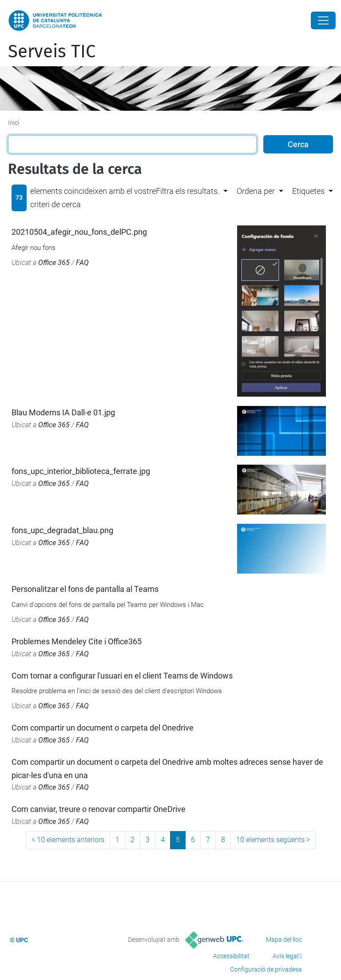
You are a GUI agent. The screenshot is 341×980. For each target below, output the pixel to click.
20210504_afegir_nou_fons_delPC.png (79, 232)
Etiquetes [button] (308, 191)
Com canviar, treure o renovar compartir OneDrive (99, 809)
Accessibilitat (231, 956)
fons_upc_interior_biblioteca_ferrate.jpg (81, 471)
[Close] (323, 20)
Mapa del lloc (284, 940)
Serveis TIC (52, 52)
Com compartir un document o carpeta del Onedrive (103, 728)
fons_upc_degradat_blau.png (62, 530)
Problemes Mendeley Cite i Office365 (77, 641)
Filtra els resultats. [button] (188, 191)
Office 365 (54, 263)
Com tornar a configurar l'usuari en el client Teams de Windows (122, 676)
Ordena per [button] (256, 191)
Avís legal (285, 956)
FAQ (82, 263)
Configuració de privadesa (266, 969)
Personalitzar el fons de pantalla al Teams (85, 589)
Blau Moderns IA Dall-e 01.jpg (63, 412)
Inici (14, 123)
